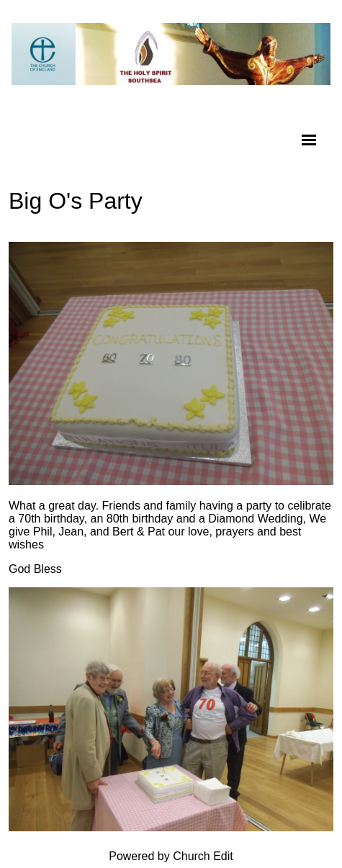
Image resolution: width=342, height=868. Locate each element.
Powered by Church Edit (171, 856)
